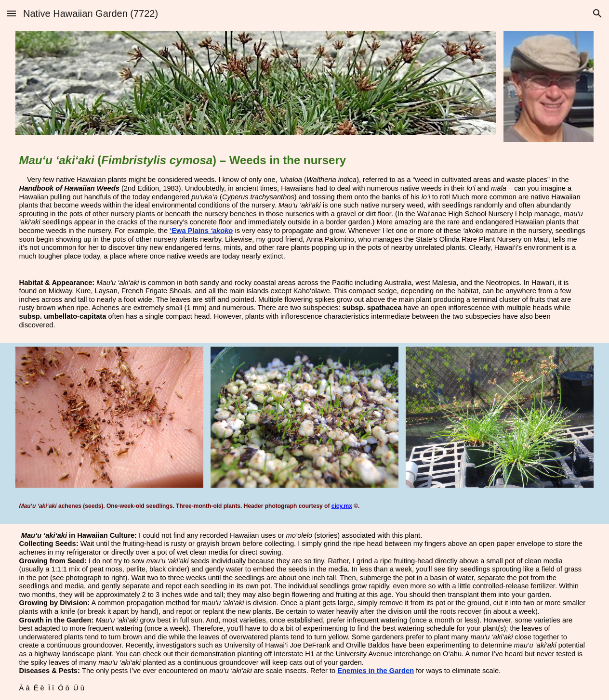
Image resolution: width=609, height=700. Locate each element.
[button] (12, 13)
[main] (305, 207)
